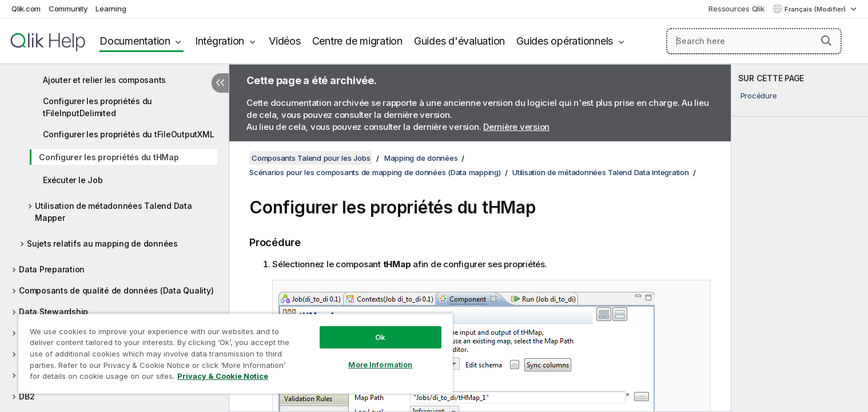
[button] (826, 41)
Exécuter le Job (73, 180)
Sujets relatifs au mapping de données (102, 243)
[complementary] (800, 238)
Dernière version (516, 127)
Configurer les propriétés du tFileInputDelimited (97, 107)
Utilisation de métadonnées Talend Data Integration (601, 172)
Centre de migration (357, 41)
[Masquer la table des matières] (220, 83)
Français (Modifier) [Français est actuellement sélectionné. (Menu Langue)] (816, 9)
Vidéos (285, 41)
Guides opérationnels (565, 41)
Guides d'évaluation (459, 41)
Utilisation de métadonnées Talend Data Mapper (114, 212)
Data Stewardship (53, 312)
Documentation (135, 41)
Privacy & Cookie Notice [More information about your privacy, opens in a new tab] (223, 376)
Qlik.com (26, 9)
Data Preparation (52, 269)
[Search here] (754, 41)
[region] (236, 353)
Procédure (759, 96)
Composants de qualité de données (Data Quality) (116, 290)
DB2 (27, 396)
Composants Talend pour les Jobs (311, 158)
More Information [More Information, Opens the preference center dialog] (380, 365)
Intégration (220, 41)
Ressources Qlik (736, 9)
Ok (380, 337)
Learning (111, 9)
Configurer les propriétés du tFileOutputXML (128, 134)
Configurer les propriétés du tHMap (109, 157)
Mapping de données (421, 158)
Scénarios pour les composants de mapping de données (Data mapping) (375, 172)
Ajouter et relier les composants (104, 80)
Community (68, 9)
